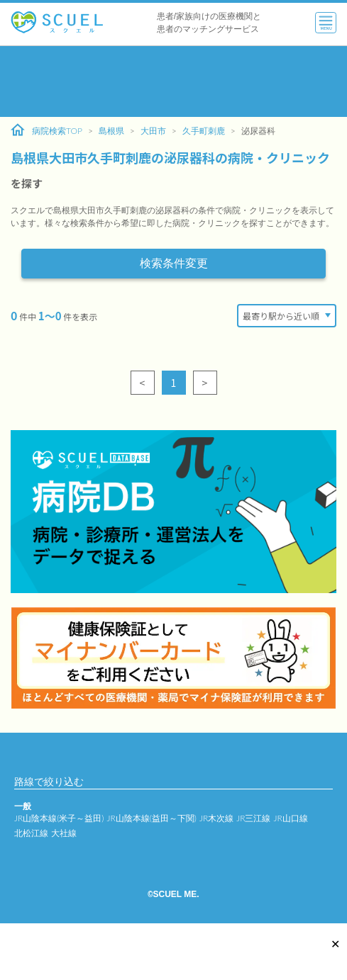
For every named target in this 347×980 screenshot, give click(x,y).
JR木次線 (216, 818)
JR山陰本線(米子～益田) (59, 818)
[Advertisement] (173, 81)
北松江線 (31, 833)
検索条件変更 (174, 263)
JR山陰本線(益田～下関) (151, 818)
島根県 (111, 131)
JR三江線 (253, 818)
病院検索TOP (46, 130)
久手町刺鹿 (204, 131)
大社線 (64, 833)
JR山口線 (290, 818)
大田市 (153, 131)
